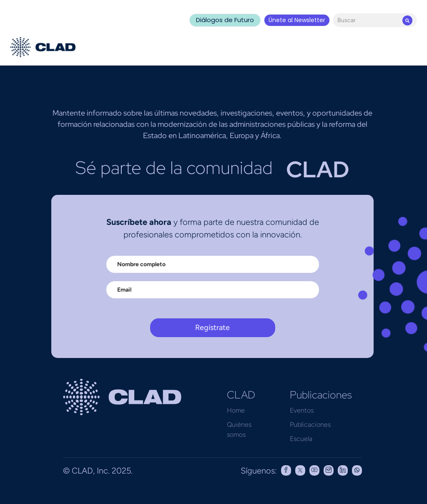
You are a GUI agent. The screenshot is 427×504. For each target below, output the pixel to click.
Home (236, 410)
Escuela (301, 439)
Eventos (302, 410)
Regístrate (212, 328)
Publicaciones (310, 425)
